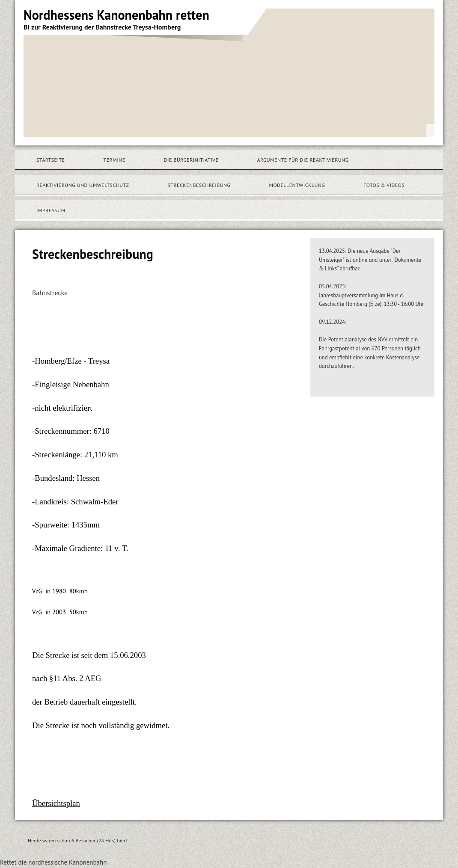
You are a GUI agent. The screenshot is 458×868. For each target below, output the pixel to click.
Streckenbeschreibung (199, 185)
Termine (114, 160)
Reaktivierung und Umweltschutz (83, 185)
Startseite (51, 160)
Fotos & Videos (384, 185)
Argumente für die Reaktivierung (303, 160)
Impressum (51, 210)
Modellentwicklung (297, 185)
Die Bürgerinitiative (191, 160)
